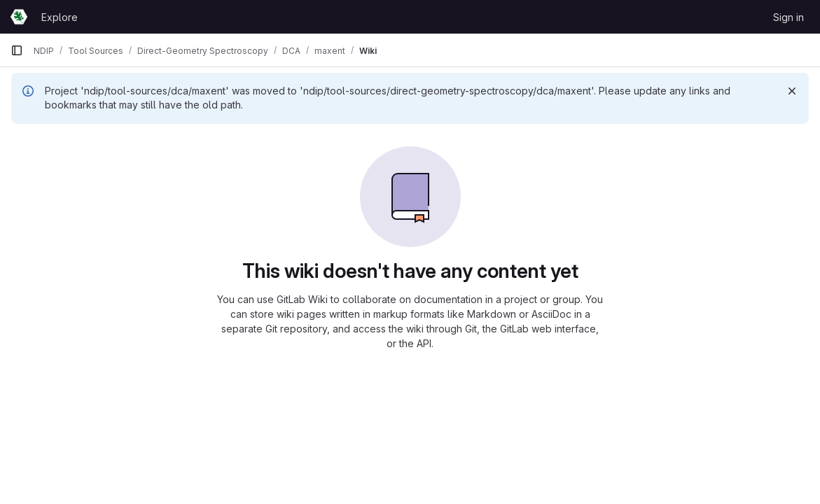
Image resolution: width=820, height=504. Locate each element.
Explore (60, 17)
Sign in (788, 17)
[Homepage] (19, 17)
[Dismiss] (792, 91)
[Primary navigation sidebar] (17, 50)
